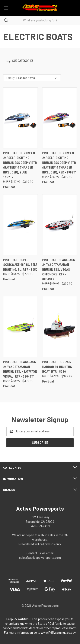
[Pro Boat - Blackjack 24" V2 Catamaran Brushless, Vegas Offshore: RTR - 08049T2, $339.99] (60, 225)
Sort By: (10, 78)
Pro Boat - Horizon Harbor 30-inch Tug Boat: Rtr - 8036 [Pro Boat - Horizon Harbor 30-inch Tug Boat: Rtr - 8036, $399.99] (57, 367)
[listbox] (37, 78)
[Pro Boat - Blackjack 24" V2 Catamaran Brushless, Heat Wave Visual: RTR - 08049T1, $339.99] (20, 327)
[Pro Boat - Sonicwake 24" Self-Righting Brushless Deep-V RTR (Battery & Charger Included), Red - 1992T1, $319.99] (60, 118)
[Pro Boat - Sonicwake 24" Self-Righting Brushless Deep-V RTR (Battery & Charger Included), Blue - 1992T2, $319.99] (20, 118)
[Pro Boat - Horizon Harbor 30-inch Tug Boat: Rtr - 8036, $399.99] (60, 327)
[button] (40, 61)
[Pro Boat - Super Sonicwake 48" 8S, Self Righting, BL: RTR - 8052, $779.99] (20, 225)
